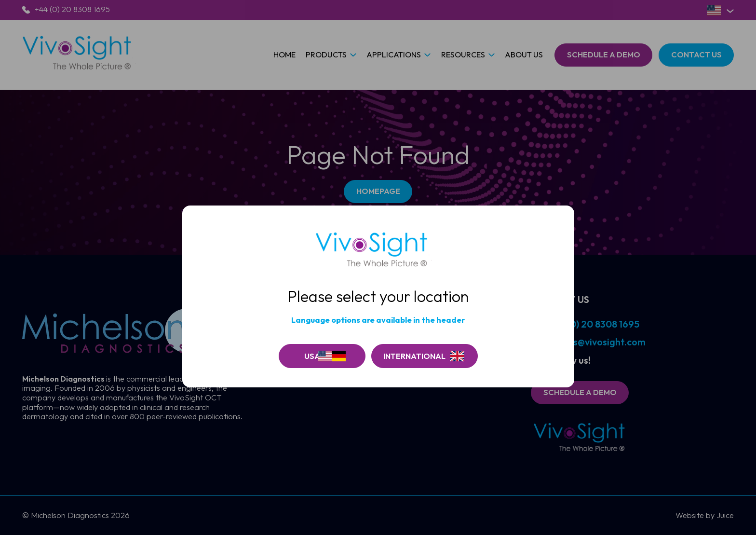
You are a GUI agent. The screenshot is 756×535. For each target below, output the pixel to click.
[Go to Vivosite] (425, 356)
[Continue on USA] (322, 356)
